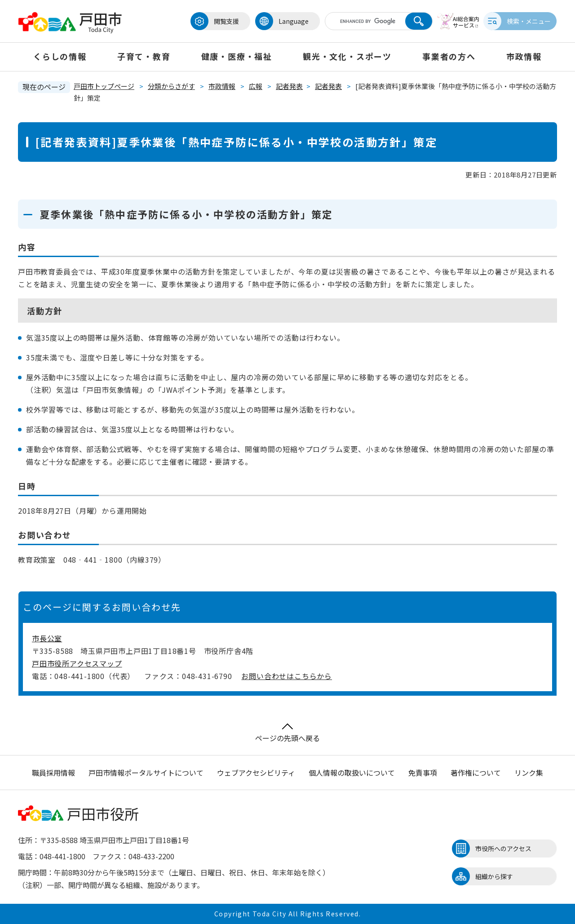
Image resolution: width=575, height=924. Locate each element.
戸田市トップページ (104, 86)
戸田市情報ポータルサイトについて (146, 773)
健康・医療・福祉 (237, 56)
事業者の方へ (449, 56)
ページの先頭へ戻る (287, 733)
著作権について (476, 773)
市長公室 (47, 638)
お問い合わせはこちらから (287, 676)
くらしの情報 (60, 56)
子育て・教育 (144, 56)
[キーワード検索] (361, 21)
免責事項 (423, 773)
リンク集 (529, 773)
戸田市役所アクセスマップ (77, 663)
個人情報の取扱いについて (352, 773)
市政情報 (524, 56)
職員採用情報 (53, 773)
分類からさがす (171, 86)
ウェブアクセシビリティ (256, 773)
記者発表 (289, 86)
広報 (256, 86)
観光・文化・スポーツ (347, 56)
